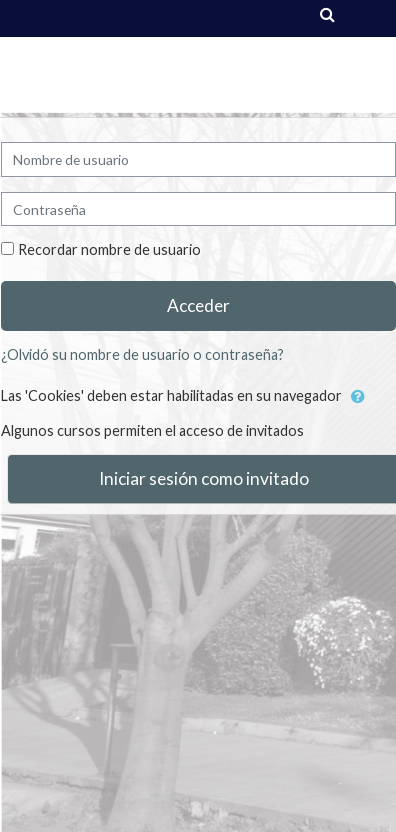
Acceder (198, 305)
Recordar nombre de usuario (109, 249)
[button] (358, 397)
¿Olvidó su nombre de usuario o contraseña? (142, 354)
